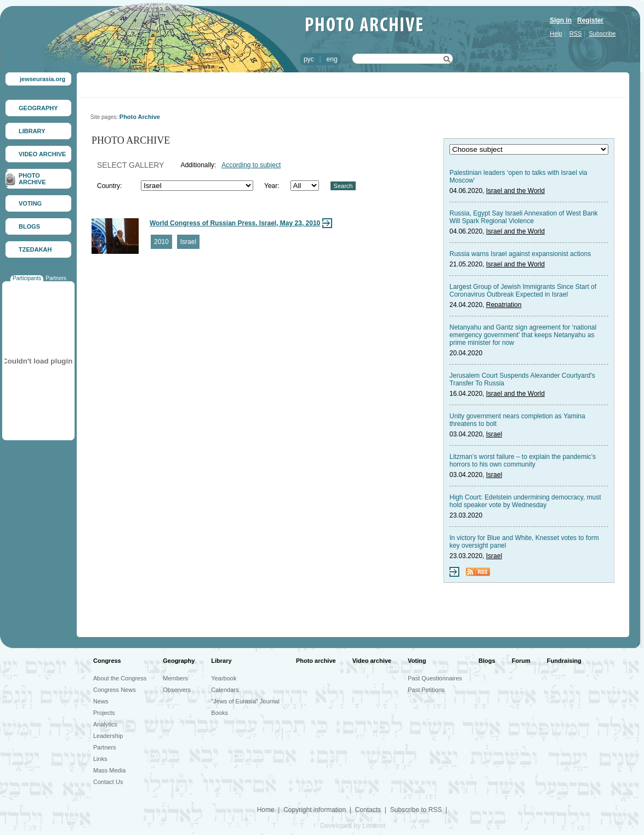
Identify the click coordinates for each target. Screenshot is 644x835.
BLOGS (29, 226)
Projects (104, 713)
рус (309, 59)
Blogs (487, 661)
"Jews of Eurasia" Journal (245, 701)
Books (220, 713)
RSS (576, 33)
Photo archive (316, 661)
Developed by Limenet (353, 826)
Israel (188, 242)
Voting (417, 661)
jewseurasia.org (42, 79)
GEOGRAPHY (38, 108)
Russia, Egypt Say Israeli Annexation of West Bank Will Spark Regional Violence (524, 217)
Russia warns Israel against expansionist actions (520, 254)
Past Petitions (426, 690)
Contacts (368, 810)
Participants (27, 278)
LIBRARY (32, 131)
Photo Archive (140, 117)
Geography (179, 661)
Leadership (108, 736)
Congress (107, 661)
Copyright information (315, 810)
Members (175, 678)
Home (266, 810)
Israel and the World (515, 191)
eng (332, 59)
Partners (56, 278)
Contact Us (108, 782)
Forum (521, 661)
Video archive (372, 661)
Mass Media (109, 770)
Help (556, 33)
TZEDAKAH (35, 249)
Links (100, 759)
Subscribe (603, 33)
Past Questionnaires (435, 678)
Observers (177, 690)
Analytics (105, 724)
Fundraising (564, 661)
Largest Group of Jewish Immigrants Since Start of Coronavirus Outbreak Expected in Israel (523, 291)
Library (221, 661)
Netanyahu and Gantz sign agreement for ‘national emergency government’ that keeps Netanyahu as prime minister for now (523, 335)
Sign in (561, 20)
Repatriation (504, 305)
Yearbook (224, 678)
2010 (161, 242)
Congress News (115, 690)
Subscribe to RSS (416, 810)
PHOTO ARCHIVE (32, 179)
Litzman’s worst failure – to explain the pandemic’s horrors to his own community (523, 461)
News (101, 701)
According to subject (251, 165)
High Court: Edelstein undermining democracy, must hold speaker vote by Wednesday (525, 501)
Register (590, 20)
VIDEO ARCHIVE (42, 154)
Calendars (225, 690)
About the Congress (120, 678)
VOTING (30, 203)
